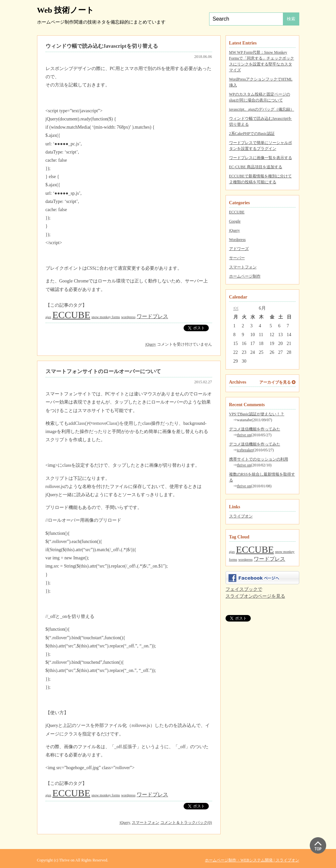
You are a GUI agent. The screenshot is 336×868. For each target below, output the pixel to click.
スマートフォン (243, 267)
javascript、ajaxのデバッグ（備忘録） (262, 109)
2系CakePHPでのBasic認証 (252, 134)
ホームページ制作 (245, 276)
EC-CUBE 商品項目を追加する (256, 167)
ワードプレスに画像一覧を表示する (261, 158)
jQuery (235, 230)
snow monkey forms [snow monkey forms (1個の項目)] (106, 317)
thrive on (244, 435)
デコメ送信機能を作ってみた (255, 429)
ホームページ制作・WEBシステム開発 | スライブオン (252, 860)
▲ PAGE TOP (318, 845)
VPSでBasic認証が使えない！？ (257, 414)
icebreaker (245, 450)
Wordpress (237, 240)
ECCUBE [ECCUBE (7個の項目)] (255, 550)
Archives (238, 382)
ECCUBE (237, 212)
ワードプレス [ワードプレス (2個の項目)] (269, 559)
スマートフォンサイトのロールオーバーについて (103, 371)
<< (236, 308)
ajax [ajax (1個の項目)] (232, 552)
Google (235, 221)
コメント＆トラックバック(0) (186, 823)
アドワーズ (239, 249)
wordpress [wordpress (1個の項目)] (246, 560)
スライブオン (241, 516)
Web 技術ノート (66, 10)
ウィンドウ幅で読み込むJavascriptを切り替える (102, 46)
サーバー (237, 258)
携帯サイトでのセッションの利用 (259, 459)
